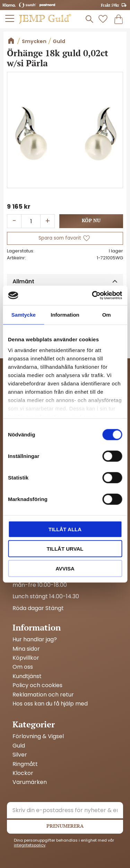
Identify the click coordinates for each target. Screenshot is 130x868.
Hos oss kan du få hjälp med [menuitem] (50, 704)
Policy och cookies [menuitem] (37, 685)
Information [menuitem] (37, 627)
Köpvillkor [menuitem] (26, 658)
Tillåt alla (65, 529)
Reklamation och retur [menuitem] (43, 695)
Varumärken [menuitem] (30, 782)
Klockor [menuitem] (23, 773)
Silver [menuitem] (20, 755)
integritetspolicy (30, 845)
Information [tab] (65, 314)
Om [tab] (107, 314)
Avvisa (65, 568)
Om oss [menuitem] (23, 667)
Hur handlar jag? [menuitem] (35, 640)
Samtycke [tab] (24, 314)
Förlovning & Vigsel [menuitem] (38, 736)
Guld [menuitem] (19, 746)
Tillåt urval (65, 549)
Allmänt (23, 281)
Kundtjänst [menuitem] (27, 676)
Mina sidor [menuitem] (26, 649)
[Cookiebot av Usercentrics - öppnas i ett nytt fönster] (93, 295)
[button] (10, 18)
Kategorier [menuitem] (34, 724)
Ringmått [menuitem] (25, 764)
